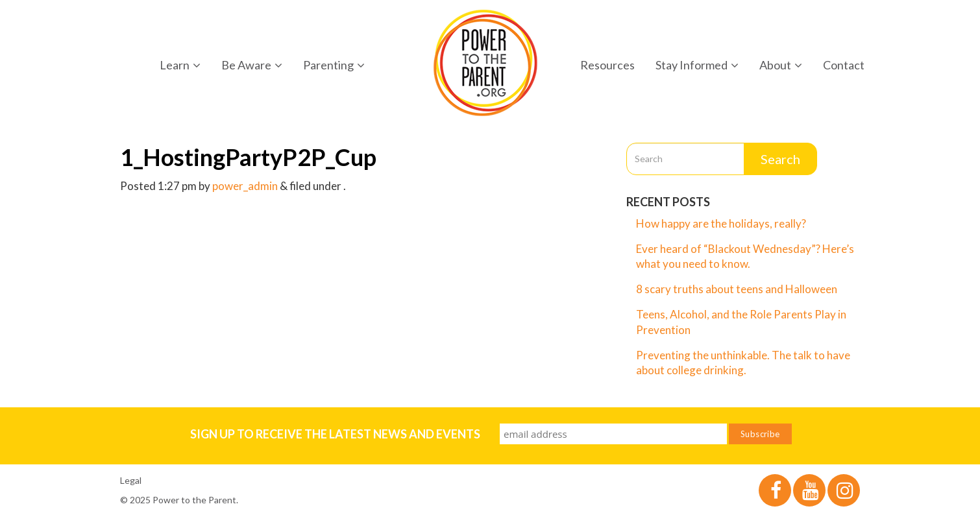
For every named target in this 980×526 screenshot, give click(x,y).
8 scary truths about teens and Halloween (737, 289)
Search (780, 159)
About (781, 65)
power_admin (245, 186)
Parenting (334, 65)
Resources (607, 65)
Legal (131, 480)
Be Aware (252, 65)
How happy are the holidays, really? (721, 223)
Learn (180, 65)
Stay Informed (697, 65)
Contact (844, 65)
